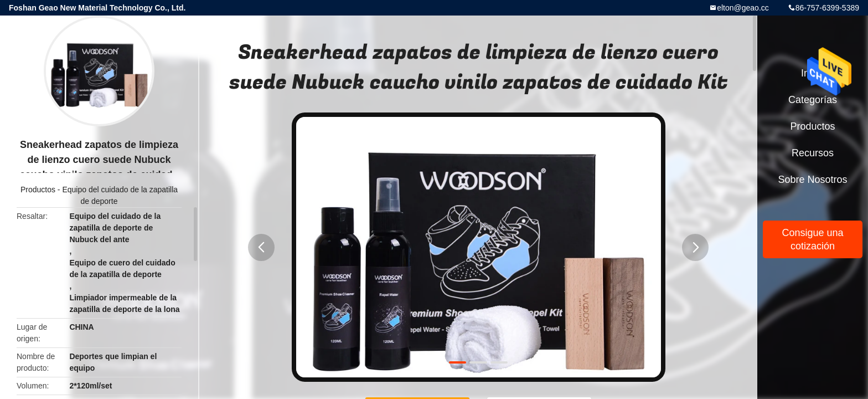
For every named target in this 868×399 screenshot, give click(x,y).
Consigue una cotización (812, 239)
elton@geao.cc (743, 8)
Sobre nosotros (812, 180)
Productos (38, 190)
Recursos (813, 153)
